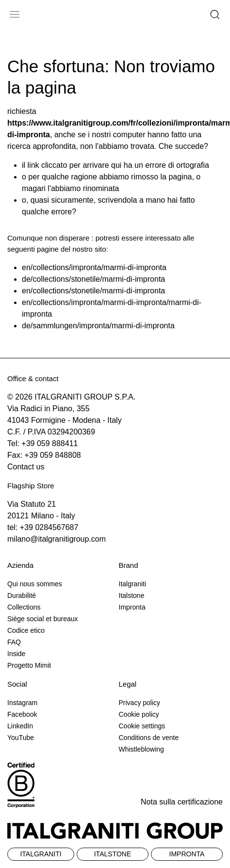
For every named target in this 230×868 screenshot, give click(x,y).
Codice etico (26, 630)
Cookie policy (139, 714)
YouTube (21, 738)
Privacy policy (140, 703)
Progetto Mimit (29, 665)
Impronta (132, 607)
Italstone (132, 595)
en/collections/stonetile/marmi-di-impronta (93, 291)
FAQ (14, 642)
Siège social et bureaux (43, 619)
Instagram (22, 703)
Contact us (26, 467)
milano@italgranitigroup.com (57, 539)
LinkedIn (20, 726)
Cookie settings (142, 726)
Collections (24, 607)
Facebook (22, 714)
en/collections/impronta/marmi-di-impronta (94, 267)
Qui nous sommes (35, 584)
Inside (16, 654)
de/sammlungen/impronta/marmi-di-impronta (98, 326)
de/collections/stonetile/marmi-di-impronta (93, 279)
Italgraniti (133, 584)
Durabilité (22, 595)
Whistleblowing (141, 749)
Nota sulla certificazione (182, 802)
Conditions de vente (149, 738)
